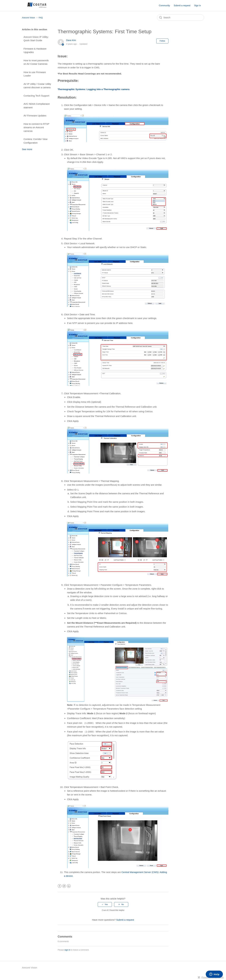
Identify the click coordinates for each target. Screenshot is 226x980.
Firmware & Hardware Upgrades (35, 50)
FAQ (41, 18)
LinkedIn (69, 886)
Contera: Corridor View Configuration (35, 141)
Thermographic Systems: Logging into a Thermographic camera (94, 89)
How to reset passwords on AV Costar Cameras (36, 62)
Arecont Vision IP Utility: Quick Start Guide (36, 39)
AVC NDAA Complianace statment (37, 106)
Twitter (64, 886)
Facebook (60, 886)
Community (164, 5)
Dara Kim (71, 40)
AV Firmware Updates (35, 116)
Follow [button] (162, 41)
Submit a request (182, 5)
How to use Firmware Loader (35, 74)
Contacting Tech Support (36, 96)
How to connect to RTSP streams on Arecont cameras (36, 127)
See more (27, 149)
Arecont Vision (29, 18)
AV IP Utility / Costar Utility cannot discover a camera (37, 86)
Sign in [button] (198, 5)
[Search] (180, 18)
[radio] (105, 904)
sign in (67, 950)
